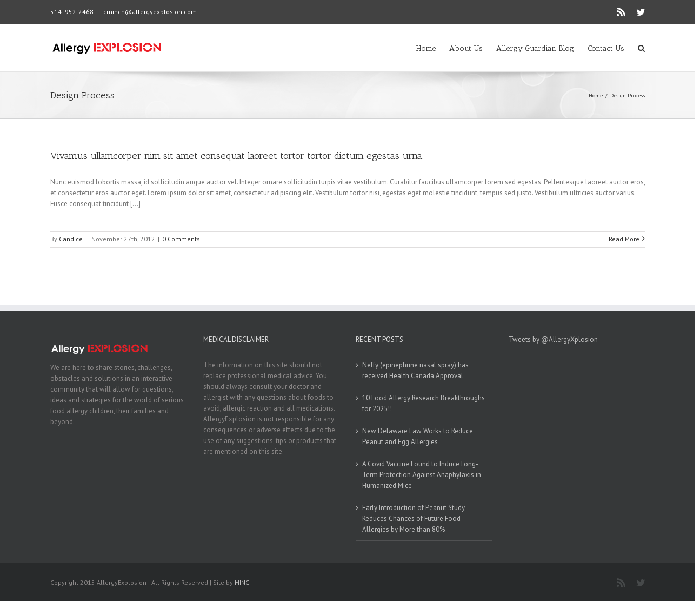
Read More (624, 239)
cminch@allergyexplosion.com (150, 12)
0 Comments (181, 239)
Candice (71, 239)
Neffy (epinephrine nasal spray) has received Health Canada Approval (415, 370)
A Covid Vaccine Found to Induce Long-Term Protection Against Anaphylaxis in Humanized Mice (422, 475)
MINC (242, 582)
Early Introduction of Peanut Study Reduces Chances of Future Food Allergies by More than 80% (414, 519)
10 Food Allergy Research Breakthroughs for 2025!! (424, 403)
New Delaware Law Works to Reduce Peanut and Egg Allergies (418, 436)
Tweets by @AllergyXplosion (553, 339)
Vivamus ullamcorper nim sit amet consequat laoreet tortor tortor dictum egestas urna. (237, 156)
